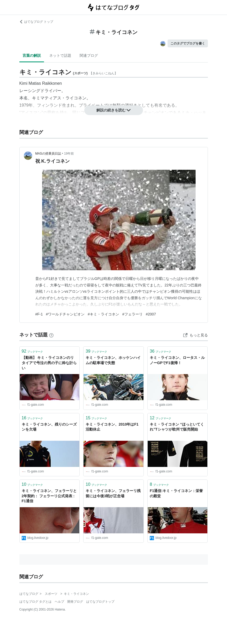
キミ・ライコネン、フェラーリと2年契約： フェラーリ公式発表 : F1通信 (49, 496)
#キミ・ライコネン (103, 314)
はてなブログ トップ (36, 22)
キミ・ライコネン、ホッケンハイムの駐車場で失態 (113, 360)
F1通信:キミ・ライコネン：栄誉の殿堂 (176, 493)
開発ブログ (75, 602)
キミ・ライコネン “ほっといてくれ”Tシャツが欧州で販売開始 (177, 427)
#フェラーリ (132, 314)
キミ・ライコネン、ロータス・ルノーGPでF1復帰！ (177, 360)
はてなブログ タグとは (35, 602)
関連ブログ (89, 55)
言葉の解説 (32, 55)
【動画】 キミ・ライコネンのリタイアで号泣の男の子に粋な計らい (49, 363)
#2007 (151, 314)
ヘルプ (59, 602)
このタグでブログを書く (188, 43)
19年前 (69, 154)
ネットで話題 (60, 55)
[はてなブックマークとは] (51, 335)
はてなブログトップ (100, 602)
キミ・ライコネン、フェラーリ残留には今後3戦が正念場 (113, 493)
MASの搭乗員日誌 (48, 154)
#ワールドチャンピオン (65, 314)
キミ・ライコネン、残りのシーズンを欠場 (49, 427)
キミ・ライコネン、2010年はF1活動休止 (112, 427)
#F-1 (39, 314)
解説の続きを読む (114, 110)
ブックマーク (32, 351)
